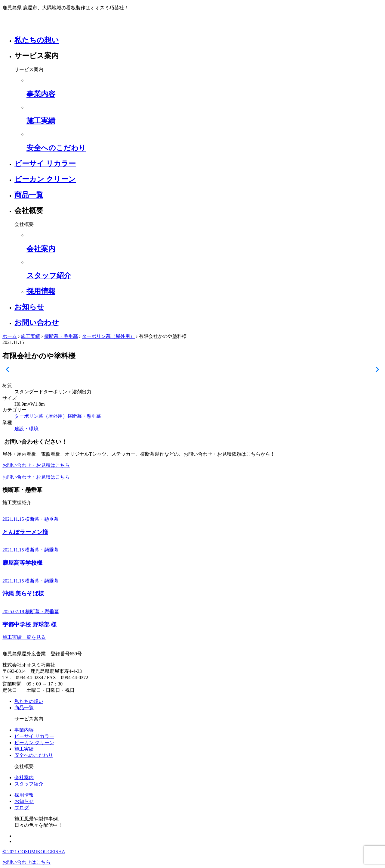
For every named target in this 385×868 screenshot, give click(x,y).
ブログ (22, 808)
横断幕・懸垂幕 (61, 336)
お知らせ (29, 307)
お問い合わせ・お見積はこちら (36, 465)
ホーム (10, 336)
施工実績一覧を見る (24, 637)
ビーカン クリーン (45, 179)
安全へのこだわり (34, 755)
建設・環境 (26, 429)
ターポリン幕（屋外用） (108, 336)
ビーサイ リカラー (45, 164)
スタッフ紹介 (29, 784)
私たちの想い (37, 40)
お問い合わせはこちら (26, 862)
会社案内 (24, 777)
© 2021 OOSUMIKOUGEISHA (34, 852)
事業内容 (24, 730)
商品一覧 (29, 195)
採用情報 (24, 795)
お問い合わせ (37, 323)
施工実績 (30, 336)
